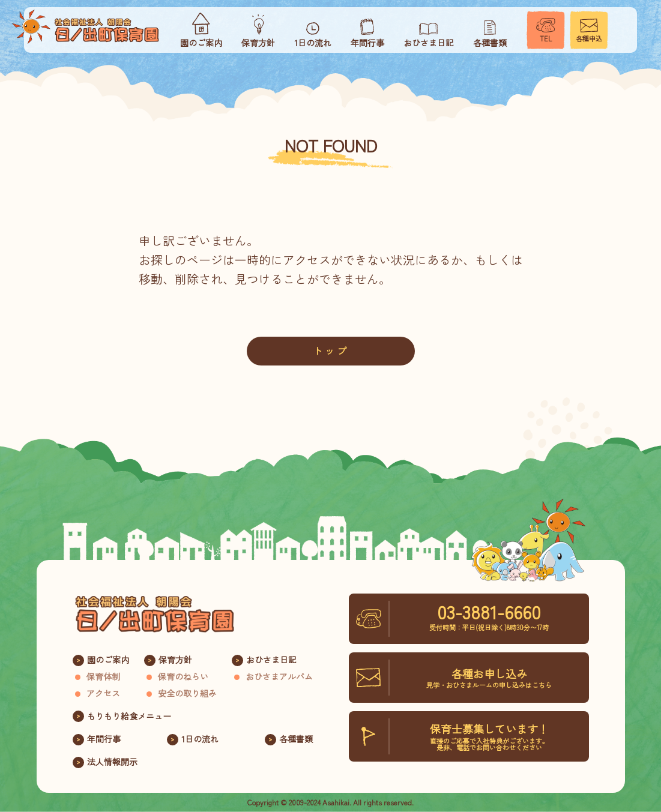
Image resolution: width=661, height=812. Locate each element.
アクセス (103, 693)
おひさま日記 (271, 660)
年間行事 (104, 739)
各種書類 (296, 739)
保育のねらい (183, 676)
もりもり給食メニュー (129, 716)
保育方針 (175, 660)
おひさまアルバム (279, 676)
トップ (331, 350)
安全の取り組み (187, 693)
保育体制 (103, 676)
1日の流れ (200, 739)
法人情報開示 (112, 762)
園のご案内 (108, 660)
